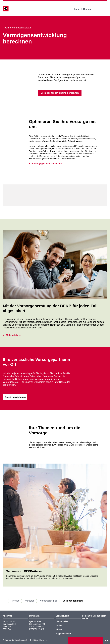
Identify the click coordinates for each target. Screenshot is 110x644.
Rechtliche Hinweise (39, 640)
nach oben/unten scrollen (107, 641)
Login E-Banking (85, 9)
